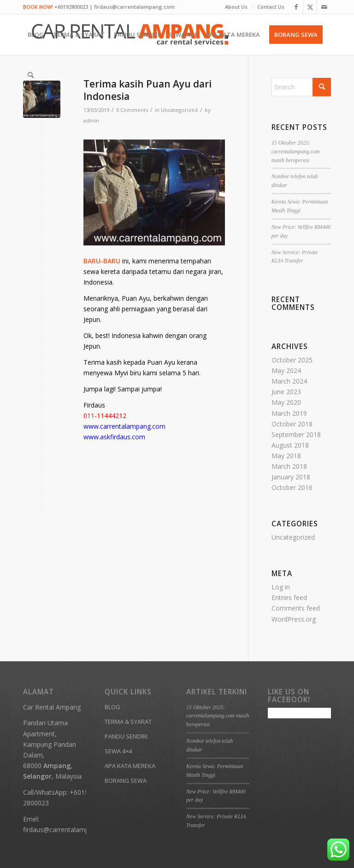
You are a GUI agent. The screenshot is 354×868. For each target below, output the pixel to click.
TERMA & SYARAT (128, 722)
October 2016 (292, 487)
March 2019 (289, 413)
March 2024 (289, 381)
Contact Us (271, 7)
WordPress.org (294, 619)
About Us (236, 7)
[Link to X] (310, 7)
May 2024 (286, 370)
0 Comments (132, 110)
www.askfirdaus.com (114, 437)
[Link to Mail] (324, 7)
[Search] (31, 75)
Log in (281, 587)
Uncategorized (179, 110)
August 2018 (290, 445)
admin (91, 120)
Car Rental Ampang (52, 707)
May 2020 (286, 402)
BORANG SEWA (126, 781)
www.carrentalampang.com (124, 426)
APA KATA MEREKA (130, 766)
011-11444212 (105, 416)
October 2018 (292, 424)
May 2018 (286, 456)
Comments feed (296, 608)
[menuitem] (236, 7)
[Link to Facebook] (296, 7)
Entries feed (289, 597)
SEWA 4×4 (118, 751)
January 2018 (291, 477)
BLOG (112, 707)
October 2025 (292, 360)
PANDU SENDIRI (126, 736)
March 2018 (289, 466)
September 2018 (296, 434)
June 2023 (286, 392)
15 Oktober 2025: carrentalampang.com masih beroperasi (296, 151)
